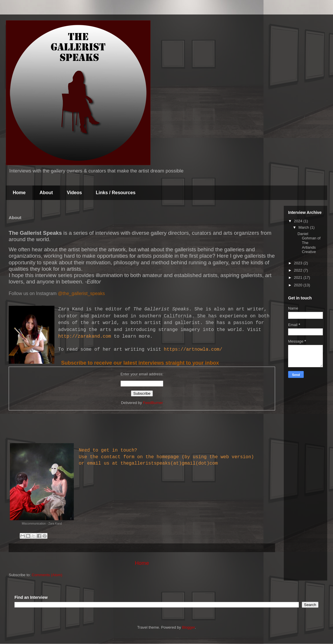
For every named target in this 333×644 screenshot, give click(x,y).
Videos (74, 193)
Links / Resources (116, 193)
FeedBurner (153, 403)
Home (19, 193)
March (304, 227)
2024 (299, 221)
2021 (299, 278)
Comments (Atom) (47, 575)
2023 (299, 263)
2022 (299, 270)
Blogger (189, 627)
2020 (299, 285)
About (46, 193)
